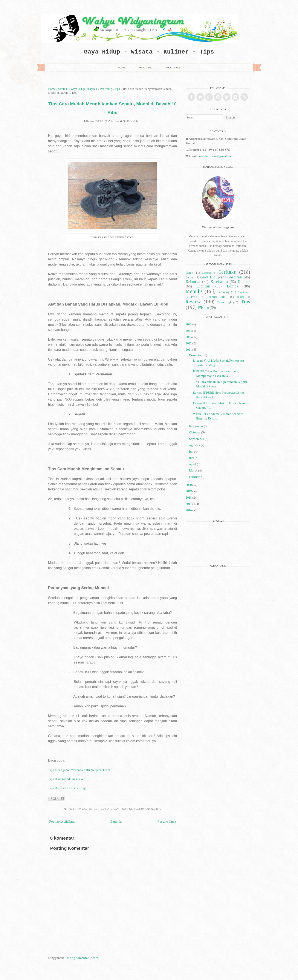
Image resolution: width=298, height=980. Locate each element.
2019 (189, 491)
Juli (191, 451)
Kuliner (244, 282)
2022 (189, 343)
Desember (196, 355)
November (196, 426)
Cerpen (190, 277)
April (193, 464)
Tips (117, 89)
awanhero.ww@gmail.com (216, 156)
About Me (145, 68)
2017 (189, 504)
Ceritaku (63, 89)
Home (121, 68)
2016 (189, 510)
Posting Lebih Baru (62, 821)
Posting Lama (167, 821)
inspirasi (92, 89)
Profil (195, 297)
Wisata (203, 308)
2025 (189, 324)
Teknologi (224, 302)
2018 (189, 497)
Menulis (194, 291)
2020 (189, 485)
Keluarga (193, 282)
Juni (192, 458)
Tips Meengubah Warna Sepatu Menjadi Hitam (79, 770)
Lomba (233, 286)
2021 (189, 349)
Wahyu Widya (99, 121)
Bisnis (189, 273)
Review (193, 302)
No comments (132, 121)
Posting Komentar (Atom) (82, 958)
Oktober (195, 432)
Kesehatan (219, 282)
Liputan (204, 286)
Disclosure (172, 68)
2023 (189, 337)
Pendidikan (244, 292)
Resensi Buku (216, 297)
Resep (240, 297)
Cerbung (207, 273)
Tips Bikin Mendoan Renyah (67, 779)
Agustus (195, 445)
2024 (189, 331)
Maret (193, 470)
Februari (195, 477)
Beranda (116, 821)
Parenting (106, 89)
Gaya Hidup (78, 89)
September (197, 439)
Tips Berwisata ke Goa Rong (67, 788)
